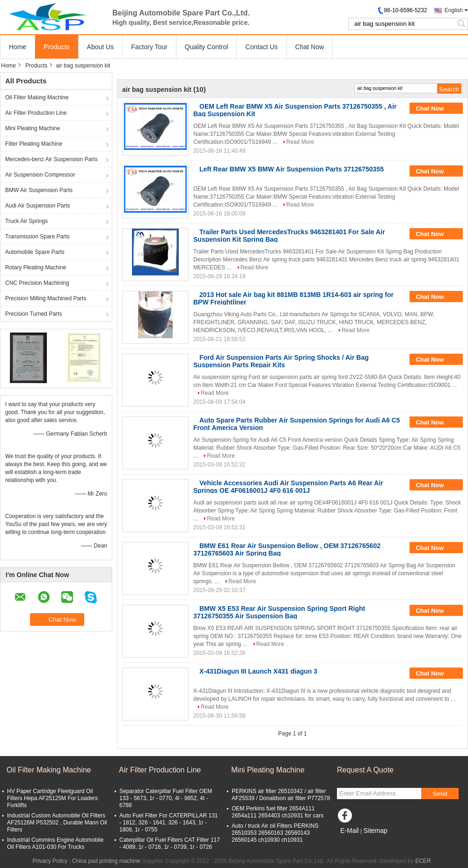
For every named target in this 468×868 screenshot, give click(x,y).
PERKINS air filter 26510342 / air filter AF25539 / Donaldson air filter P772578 (281, 795)
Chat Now (310, 47)
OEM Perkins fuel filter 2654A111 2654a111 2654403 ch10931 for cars (278, 812)
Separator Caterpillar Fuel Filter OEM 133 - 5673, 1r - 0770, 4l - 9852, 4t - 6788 (166, 798)
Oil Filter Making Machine (37, 97)
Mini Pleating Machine (33, 128)
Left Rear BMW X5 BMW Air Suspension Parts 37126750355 (292, 169)
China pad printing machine (106, 861)
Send (440, 794)
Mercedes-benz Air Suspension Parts (51, 159)
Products (56, 47)
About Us (101, 47)
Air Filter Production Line (36, 113)
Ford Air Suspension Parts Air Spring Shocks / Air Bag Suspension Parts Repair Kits (281, 361)
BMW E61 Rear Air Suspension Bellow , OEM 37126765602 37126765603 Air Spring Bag (287, 549)
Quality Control (207, 47)
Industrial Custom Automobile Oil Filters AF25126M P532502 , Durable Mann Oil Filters (57, 823)
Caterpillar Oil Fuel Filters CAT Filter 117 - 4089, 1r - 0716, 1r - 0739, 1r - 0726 (170, 843)
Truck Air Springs (26, 221)
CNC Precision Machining (37, 283)
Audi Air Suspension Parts (38, 206)
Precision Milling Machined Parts (46, 298)
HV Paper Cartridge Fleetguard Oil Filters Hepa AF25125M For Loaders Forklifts (52, 798)
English (454, 10)
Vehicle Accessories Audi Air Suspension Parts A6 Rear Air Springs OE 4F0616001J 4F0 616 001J (288, 487)
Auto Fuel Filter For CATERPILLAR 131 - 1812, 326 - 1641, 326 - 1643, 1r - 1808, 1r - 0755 (169, 823)
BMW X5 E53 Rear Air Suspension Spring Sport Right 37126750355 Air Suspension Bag (279, 612)
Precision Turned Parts (33, 314)
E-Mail (350, 831)
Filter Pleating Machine (34, 144)
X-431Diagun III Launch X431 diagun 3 (258, 671)
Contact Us (261, 47)
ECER (423, 861)
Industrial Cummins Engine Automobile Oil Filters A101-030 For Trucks (55, 843)
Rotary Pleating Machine (36, 267)
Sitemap (375, 831)
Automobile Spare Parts (35, 252)
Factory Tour (149, 47)
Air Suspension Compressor (40, 175)
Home (18, 47)
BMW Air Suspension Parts (39, 190)
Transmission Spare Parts (37, 237)
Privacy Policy (50, 861)
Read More (300, 142)
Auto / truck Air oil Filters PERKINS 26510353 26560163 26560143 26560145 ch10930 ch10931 (275, 833)
